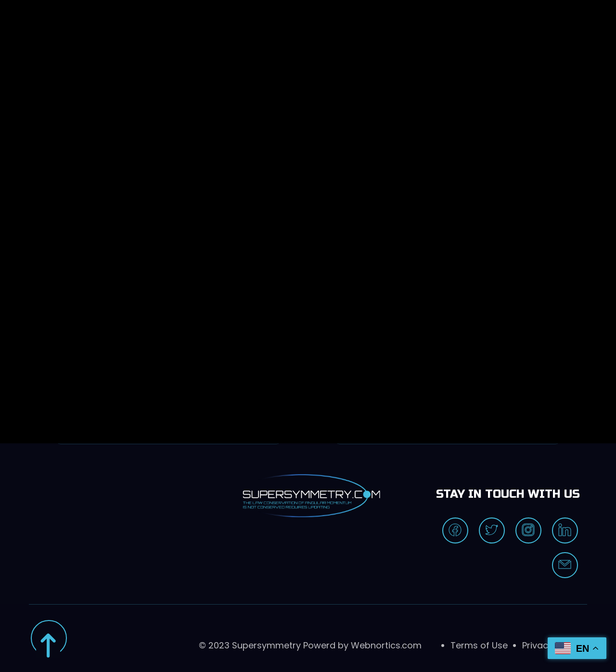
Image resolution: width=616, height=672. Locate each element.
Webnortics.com (386, 645)
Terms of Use (479, 645)
